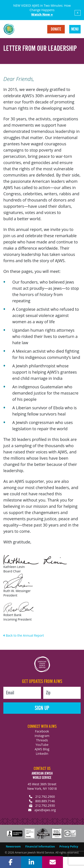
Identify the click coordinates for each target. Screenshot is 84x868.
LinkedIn (42, 754)
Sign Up (42, 708)
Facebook (42, 731)
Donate (56, 29)
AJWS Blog (42, 749)
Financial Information (40, 846)
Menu (75, 29)
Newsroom (13, 846)
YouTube (42, 745)
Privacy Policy (69, 846)
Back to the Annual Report (24, 635)
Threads (42, 740)
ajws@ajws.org (45, 810)
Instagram (42, 736)
